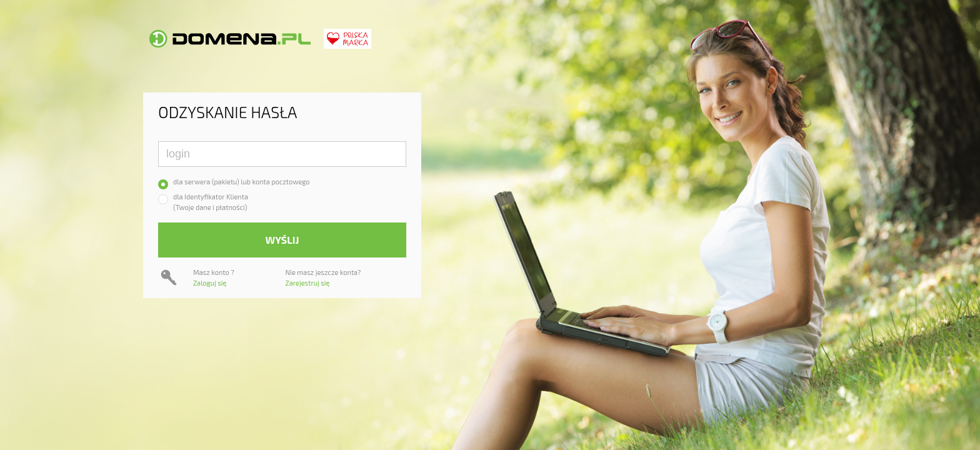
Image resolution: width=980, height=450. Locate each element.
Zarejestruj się (308, 283)
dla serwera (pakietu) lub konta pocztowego (242, 182)
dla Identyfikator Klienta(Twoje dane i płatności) (211, 202)
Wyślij (282, 240)
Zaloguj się (210, 283)
